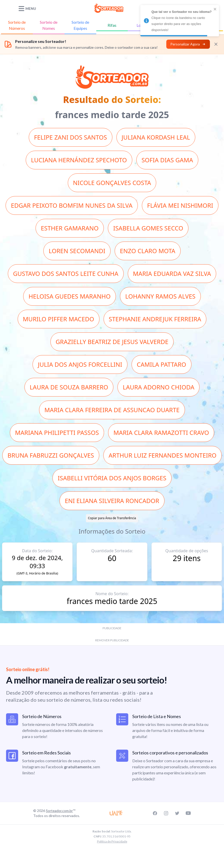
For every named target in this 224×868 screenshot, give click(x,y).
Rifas (112, 25)
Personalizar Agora (188, 44)
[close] (215, 9)
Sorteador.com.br (59, 811)
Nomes (49, 25)
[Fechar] (216, 44)
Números (17, 25)
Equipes (80, 25)
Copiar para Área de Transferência (112, 518)
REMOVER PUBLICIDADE (112, 640)
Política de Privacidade (112, 841)
